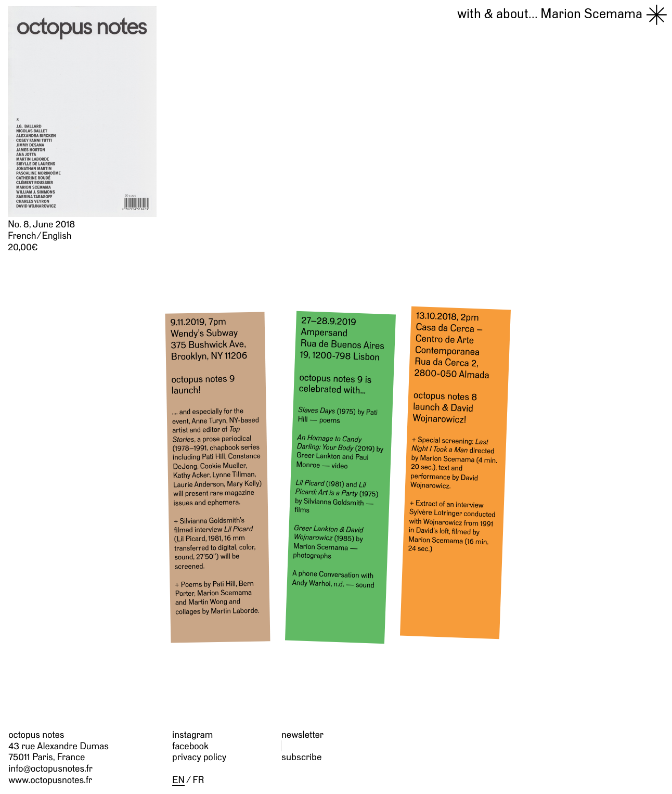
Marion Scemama (550, 14)
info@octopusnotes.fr (50, 768)
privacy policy (199, 757)
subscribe (302, 757)
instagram (192, 734)
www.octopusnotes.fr (50, 780)
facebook (190, 746)
